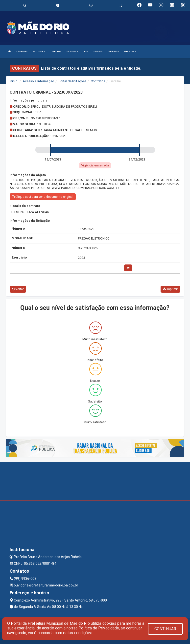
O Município (56, 51)
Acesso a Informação (38, 81)
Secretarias (72, 51)
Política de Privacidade (99, 628)
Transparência (113, 51)
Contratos (98, 81)
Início (14, 81)
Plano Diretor (39, 51)
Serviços (98, 51)
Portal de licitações (72, 81)
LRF (86, 51)
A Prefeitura (22, 51)
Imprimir (170, 289)
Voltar (18, 289)
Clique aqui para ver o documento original (43, 197)
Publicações (130, 51)
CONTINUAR (165, 629)
